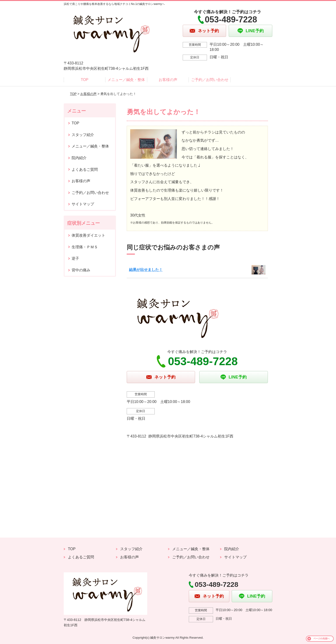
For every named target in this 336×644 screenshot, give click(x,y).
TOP (85, 80)
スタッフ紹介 (83, 135)
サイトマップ (83, 204)
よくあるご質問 (85, 170)
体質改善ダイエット (88, 235)
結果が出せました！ (146, 270)
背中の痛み (81, 270)
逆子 (75, 258)
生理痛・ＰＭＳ (85, 247)
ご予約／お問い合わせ (210, 80)
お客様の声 (168, 80)
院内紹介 (79, 158)
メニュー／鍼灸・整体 (126, 80)
